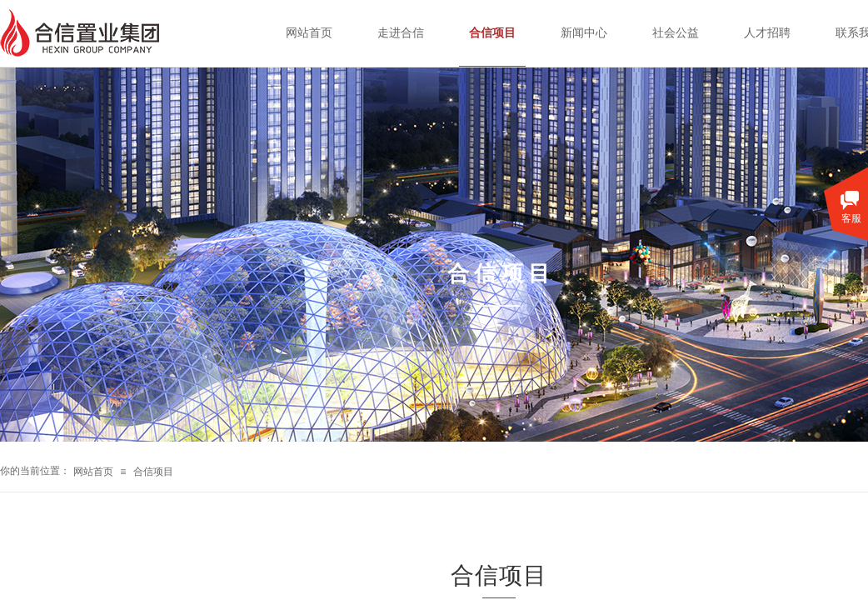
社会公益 (676, 33)
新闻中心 (584, 33)
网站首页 (93, 472)
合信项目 (153, 472)
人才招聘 (767, 33)
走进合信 (401, 33)
